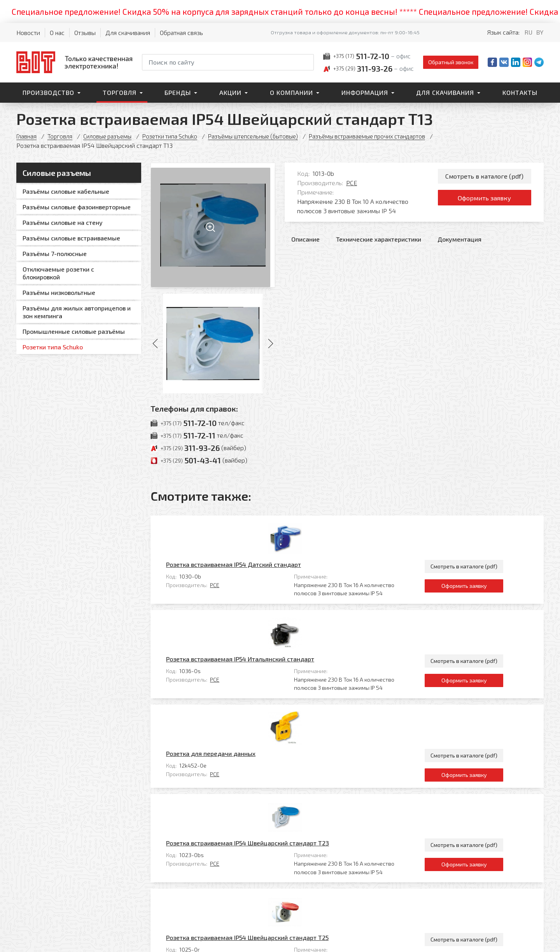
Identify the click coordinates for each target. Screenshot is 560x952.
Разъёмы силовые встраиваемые (71, 238)
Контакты (520, 92)
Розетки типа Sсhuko (178, 136)
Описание (305, 239)
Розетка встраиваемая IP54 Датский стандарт (268, 526)
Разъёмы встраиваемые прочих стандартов (388, 136)
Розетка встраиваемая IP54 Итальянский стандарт (274, 583)
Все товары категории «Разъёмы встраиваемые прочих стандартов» (443, 801)
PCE (352, 183)
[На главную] (74, 62)
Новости (28, 32)
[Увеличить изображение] (213, 225)
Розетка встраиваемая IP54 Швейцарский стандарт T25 (282, 748)
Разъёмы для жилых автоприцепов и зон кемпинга (77, 312)
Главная (27, 136)
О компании (291, 92)
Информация (365, 92)
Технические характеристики (379, 239)
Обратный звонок (451, 62)
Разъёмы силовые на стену (63, 222)
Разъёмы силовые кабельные (66, 191)
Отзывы (85, 32)
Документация (459, 239)
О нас (57, 32)
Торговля (120, 92)
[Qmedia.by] (523, 941)
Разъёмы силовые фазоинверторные (77, 207)
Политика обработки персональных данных (352, 938)
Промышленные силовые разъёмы (74, 331)
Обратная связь (181, 32)
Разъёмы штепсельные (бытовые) (266, 136)
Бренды (178, 92)
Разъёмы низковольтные (59, 292)
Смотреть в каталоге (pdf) (484, 177)
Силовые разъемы (111, 136)
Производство (48, 92)
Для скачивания (128, 32)
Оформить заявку (484, 201)
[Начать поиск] (307, 62)
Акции (230, 92)
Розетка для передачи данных (245, 639)
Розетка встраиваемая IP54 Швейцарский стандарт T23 (282, 692)
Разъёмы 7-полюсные (55, 253)
